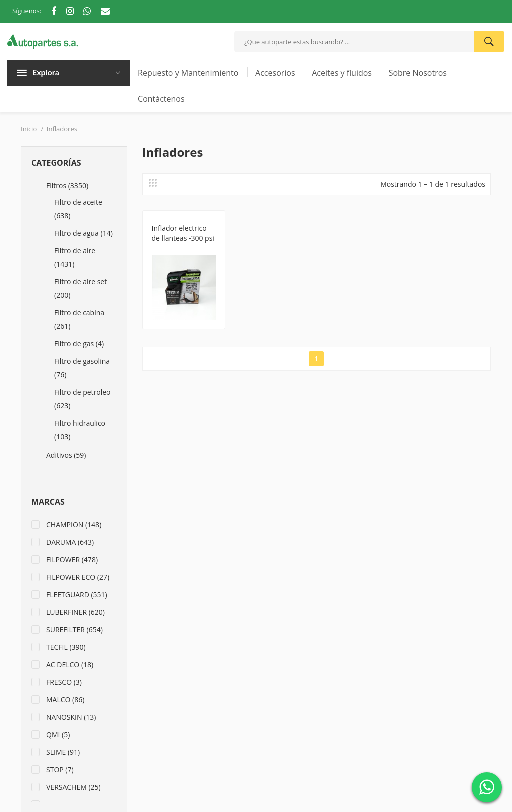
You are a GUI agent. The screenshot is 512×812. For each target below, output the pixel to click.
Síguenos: (27, 11)
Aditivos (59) (66, 455)
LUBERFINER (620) (76, 612)
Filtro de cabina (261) (79, 319)
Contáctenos (161, 99)
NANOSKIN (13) (71, 717)
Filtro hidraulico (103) (80, 430)
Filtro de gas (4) (79, 344)
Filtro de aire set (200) (81, 288)
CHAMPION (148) (74, 524)
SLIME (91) (63, 752)
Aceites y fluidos (342, 73)
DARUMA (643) (70, 542)
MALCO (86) (65, 699)
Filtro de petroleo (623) (83, 399)
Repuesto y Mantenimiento (188, 73)
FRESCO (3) (64, 682)
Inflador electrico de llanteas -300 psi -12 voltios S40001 (183, 238)
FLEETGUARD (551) (77, 594)
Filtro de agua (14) (84, 233)
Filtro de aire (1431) (75, 257)
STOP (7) (60, 769)
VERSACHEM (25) (74, 787)
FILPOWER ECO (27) (78, 577)
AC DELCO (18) (70, 664)
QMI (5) (58, 734)
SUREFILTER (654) (75, 629)
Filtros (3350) (67, 186)
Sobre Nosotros (418, 73)
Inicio (29, 129)
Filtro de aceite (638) (78, 209)
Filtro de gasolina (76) (82, 368)
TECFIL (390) (66, 647)
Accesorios (275, 73)
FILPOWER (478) (72, 559)
